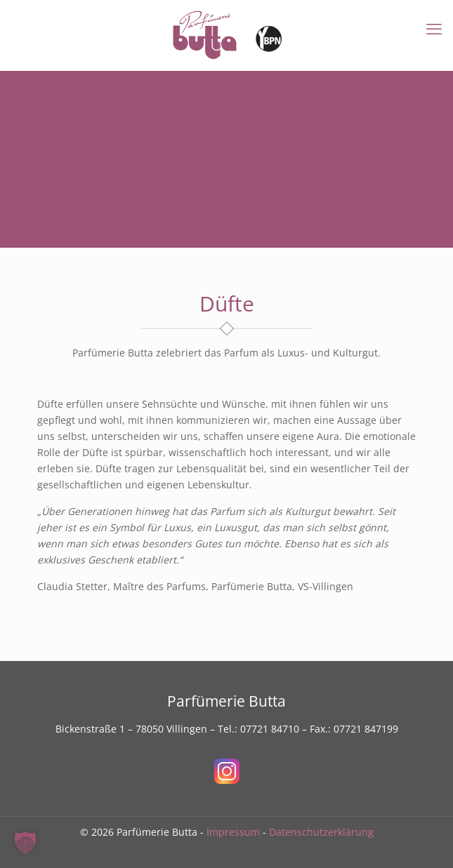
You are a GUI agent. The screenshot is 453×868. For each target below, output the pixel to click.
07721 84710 (270, 729)
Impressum (233, 832)
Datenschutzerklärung (321, 832)
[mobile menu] (434, 28)
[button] (25, 843)
